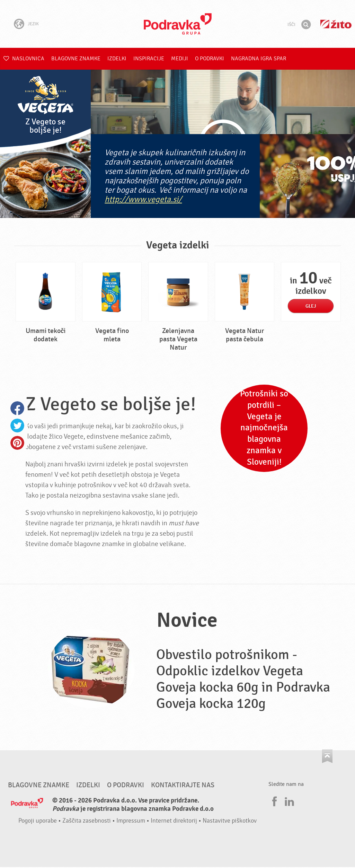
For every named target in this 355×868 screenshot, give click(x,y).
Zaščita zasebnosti (87, 821)
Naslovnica (24, 59)
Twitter (17, 426)
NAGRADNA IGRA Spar (259, 59)
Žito (336, 24)
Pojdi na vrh (327, 756)
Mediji (180, 59)
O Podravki (210, 59)
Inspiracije (149, 59)
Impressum (131, 821)
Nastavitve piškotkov (230, 821)
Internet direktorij (174, 821)
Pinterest (17, 443)
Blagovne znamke (76, 59)
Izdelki (117, 59)
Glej (311, 306)
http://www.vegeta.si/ (143, 199)
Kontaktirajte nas (183, 785)
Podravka (178, 24)
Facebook (17, 408)
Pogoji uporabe (38, 821)
